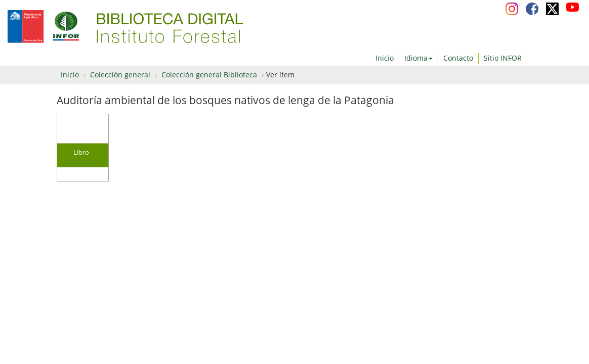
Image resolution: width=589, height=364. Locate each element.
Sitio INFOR (503, 58)
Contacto (458, 58)
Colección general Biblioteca (209, 75)
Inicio (385, 58)
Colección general (120, 75)
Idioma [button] (418, 58)
